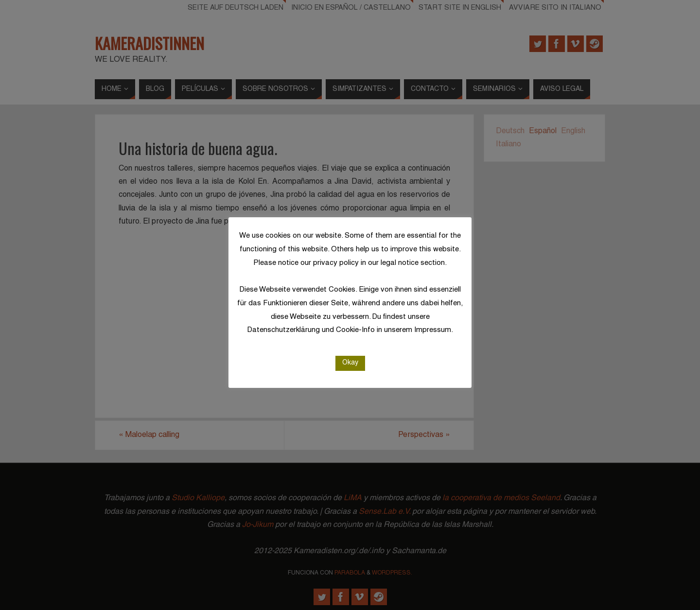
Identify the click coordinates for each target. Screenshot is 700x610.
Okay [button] (350, 363)
